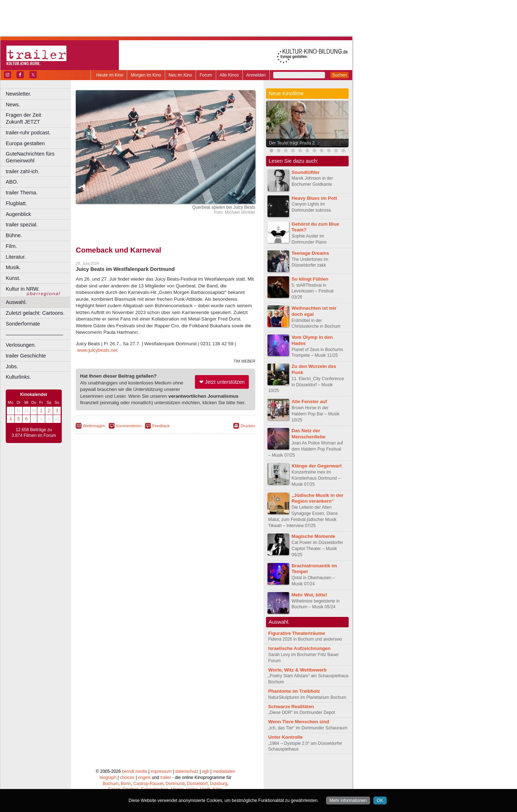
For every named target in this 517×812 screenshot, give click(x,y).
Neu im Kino (180, 75)
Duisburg (219, 784)
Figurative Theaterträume (297, 633)
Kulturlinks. (18, 377)
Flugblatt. (16, 203)
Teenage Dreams (310, 253)
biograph (108, 778)
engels (144, 778)
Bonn (126, 784)
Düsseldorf (197, 784)
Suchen (339, 75)
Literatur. (16, 257)
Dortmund (175, 784)
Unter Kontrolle (285, 737)
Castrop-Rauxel (148, 784)
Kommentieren (129, 426)
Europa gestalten (25, 143)
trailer (166, 778)
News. (13, 105)
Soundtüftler (306, 172)
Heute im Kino (110, 75)
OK (380, 801)
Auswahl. (16, 302)
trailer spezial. (22, 225)
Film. (11, 246)
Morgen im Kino (146, 75)
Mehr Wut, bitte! (309, 595)
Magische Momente (313, 536)
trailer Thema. (22, 193)
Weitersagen (94, 426)
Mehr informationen (348, 801)
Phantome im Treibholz (294, 691)
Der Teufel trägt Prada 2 (292, 143)
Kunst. (13, 278)
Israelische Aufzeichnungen (299, 648)
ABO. (12, 182)
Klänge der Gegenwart (317, 466)
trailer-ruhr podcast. (28, 133)
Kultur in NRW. (23, 289)
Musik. (13, 267)
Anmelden (256, 75)
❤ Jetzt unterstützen (222, 382)
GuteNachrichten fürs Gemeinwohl (30, 157)
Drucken (248, 426)
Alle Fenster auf (309, 402)
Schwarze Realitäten (291, 707)
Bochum (111, 784)
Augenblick (18, 214)
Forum (206, 75)
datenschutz (187, 771)
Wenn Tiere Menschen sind (299, 722)
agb (206, 771)
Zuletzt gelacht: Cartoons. (35, 313)
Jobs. (12, 366)
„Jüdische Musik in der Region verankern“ (317, 498)
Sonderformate (23, 324)
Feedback (161, 426)
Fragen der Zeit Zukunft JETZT (39, 118)
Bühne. (14, 235)
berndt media (135, 771)
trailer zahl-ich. (23, 171)
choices (127, 778)
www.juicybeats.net (97, 350)
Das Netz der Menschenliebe (309, 434)
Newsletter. (18, 94)
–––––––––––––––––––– (34, 335)
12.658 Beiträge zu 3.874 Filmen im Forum (34, 433)
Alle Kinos (229, 75)
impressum (161, 771)
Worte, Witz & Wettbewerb (297, 670)
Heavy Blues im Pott (314, 198)
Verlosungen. (21, 345)
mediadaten (224, 771)
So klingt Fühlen (310, 279)
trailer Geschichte (26, 356)
